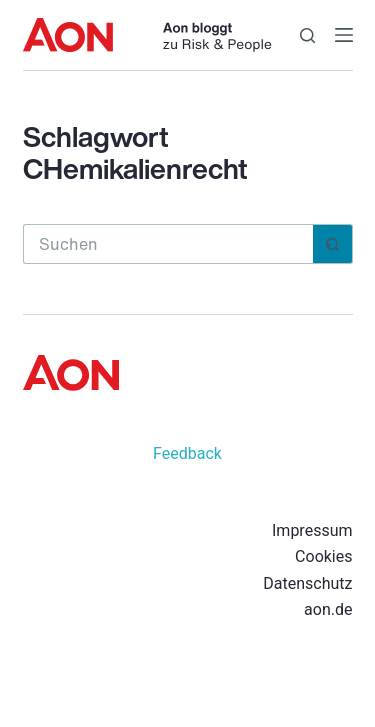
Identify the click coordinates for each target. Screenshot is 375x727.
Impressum (312, 530)
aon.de (328, 609)
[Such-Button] (333, 244)
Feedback (187, 453)
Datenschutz (307, 583)
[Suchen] (307, 35)
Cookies (323, 556)
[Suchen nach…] (168, 244)
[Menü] (344, 35)
